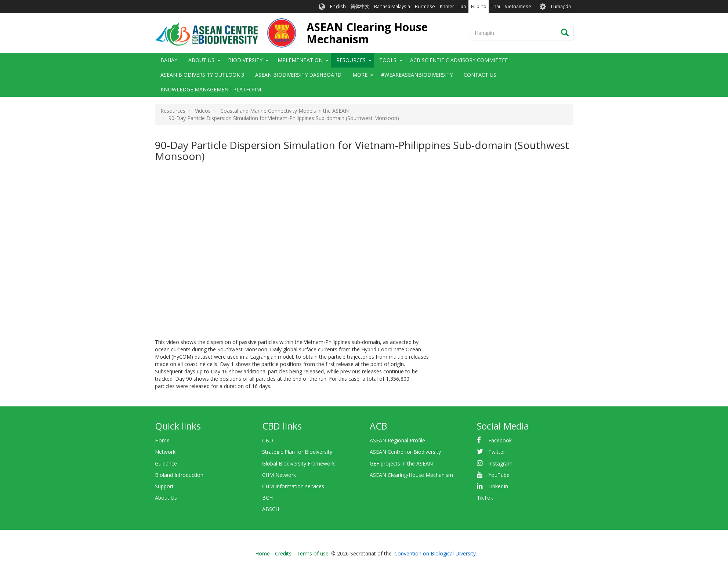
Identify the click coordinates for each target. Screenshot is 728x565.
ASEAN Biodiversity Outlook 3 (202, 75)
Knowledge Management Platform (211, 89)
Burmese (425, 6)
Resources (351, 60)
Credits (283, 553)
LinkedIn (498, 486)
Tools (388, 60)
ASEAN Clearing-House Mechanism (411, 475)
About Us (201, 60)
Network (165, 452)
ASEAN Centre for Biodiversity (405, 452)
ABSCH (271, 509)
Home (162, 440)
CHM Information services (293, 486)
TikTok (485, 498)
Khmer (447, 6)
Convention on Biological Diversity (435, 553)
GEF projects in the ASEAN (401, 463)
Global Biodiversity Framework (298, 463)
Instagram (500, 463)
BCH (267, 498)
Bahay (169, 60)
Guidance (166, 463)
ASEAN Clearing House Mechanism (367, 33)
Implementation (299, 60)
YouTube (499, 475)
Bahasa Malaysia (392, 6)
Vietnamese (518, 6)
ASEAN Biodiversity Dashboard (298, 75)
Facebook (500, 440)
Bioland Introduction (179, 475)
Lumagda (561, 6)
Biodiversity (245, 60)
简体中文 (360, 6)
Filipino (479, 6)
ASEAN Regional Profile (397, 440)
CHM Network (279, 475)
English (338, 6)
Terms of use (313, 553)
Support (164, 486)
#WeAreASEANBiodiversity (417, 75)
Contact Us (480, 75)
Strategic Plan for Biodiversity (297, 452)
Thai (495, 6)
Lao (462, 6)
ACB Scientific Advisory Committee (459, 60)
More (360, 75)
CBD (268, 440)
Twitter (497, 452)
